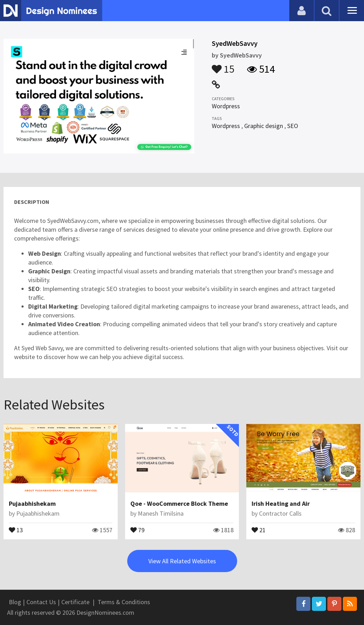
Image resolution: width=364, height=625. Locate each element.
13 (16, 529)
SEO (293, 126)
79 (137, 529)
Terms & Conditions (124, 602)
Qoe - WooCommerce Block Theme (179, 503)
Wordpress (226, 106)
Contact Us (41, 602)
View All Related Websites (182, 561)
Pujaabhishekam (32, 503)
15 (223, 66)
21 (259, 529)
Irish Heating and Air (281, 503)
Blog (15, 602)
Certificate (75, 602)
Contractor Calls (280, 513)
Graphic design (264, 126)
